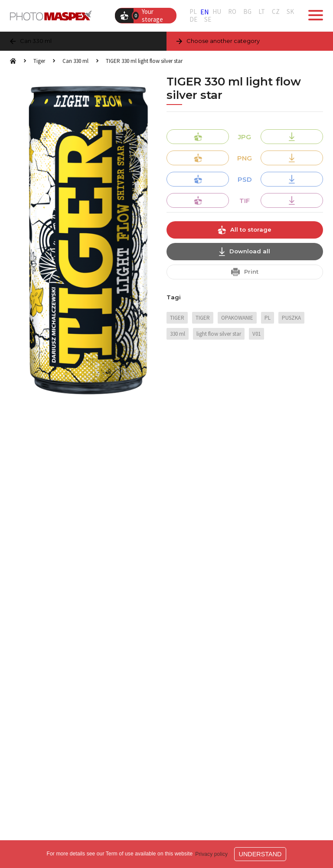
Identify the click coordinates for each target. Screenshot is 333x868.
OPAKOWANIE (237, 318)
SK (290, 12)
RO (232, 12)
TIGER (177, 318)
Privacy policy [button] (211, 854)
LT (262, 12)
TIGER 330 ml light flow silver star (144, 61)
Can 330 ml (75, 61)
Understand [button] (260, 854)
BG (247, 12)
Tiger (39, 61)
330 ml (178, 334)
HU (217, 12)
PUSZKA (291, 318)
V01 (256, 334)
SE (208, 20)
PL (193, 12)
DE (193, 20)
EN (205, 12)
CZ (276, 12)
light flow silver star (219, 334)
